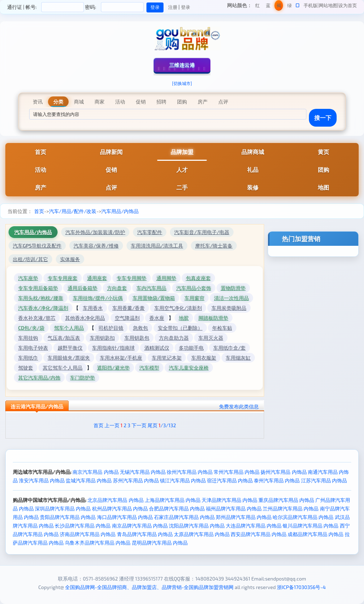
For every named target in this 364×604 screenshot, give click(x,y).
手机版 (311, 5)
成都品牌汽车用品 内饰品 (315, 534)
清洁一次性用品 (231, 298)
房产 (41, 187)
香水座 (157, 318)
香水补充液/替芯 (37, 318)
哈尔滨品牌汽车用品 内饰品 (303, 517)
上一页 (112, 425)
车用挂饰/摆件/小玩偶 (98, 298)
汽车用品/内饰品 (120, 211)
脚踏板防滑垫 (213, 318)
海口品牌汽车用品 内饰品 (125, 517)
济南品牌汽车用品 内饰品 (88, 534)
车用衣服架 (204, 358)
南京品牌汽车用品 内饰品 (140, 526)
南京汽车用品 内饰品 (95, 472)
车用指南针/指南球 (113, 348)
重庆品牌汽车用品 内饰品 (286, 500)
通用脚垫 (166, 278)
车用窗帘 (194, 298)
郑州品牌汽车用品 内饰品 (244, 517)
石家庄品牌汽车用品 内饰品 (184, 517)
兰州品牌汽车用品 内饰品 (291, 508)
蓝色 (268, 7)
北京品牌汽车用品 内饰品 (115, 500)
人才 (182, 169)
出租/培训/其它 (30, 259)
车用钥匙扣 (102, 338)
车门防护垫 (82, 378)
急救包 (140, 328)
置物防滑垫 (233, 288)
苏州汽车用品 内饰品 (136, 480)
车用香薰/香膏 (129, 308)
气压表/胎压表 (64, 338)
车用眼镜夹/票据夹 (69, 358)
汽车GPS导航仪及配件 (37, 246)
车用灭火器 (211, 338)
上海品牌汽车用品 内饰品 (173, 500)
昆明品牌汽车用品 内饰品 (160, 543)
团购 (323, 169)
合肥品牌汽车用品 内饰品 (177, 508)
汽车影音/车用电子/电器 (202, 232)
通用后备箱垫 (82, 288)
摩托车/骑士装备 (214, 246)
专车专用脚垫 (132, 278)
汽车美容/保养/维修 (96, 246)
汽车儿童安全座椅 (189, 368)
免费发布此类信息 (239, 406)
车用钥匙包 (137, 338)
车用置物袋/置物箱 (154, 298)
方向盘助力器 (174, 338)
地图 (323, 187)
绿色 (290, 7)
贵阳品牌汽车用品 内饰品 (68, 517)
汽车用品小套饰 (194, 288)
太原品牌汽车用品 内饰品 (202, 534)
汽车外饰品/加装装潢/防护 (95, 232)
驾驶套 (26, 368)
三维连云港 (182, 65)
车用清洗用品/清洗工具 (157, 246)
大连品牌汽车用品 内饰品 (254, 526)
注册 (173, 7)
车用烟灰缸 (238, 358)
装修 (253, 187)
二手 (182, 187)
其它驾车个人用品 (63, 368)
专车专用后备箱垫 (38, 288)
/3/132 (167, 425)
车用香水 (93, 308)
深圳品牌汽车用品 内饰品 (63, 508)
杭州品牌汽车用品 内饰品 (120, 508)
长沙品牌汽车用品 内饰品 (83, 526)
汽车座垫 (28, 278)
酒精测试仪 (157, 348)
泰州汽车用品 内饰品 (277, 480)
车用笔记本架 (167, 358)
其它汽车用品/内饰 (39, 378)
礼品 (253, 169)
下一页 (139, 425)
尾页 (152, 425)
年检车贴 (222, 328)
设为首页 (348, 5)
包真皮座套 (198, 278)
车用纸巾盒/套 (229, 348)
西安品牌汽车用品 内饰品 (259, 534)
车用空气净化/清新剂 (178, 308)
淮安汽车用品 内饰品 (42, 480)
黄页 (323, 152)
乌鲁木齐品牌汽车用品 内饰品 (98, 543)
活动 (41, 169)
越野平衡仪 (70, 348)
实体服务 (70, 259)
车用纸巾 (28, 358)
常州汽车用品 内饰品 (237, 472)
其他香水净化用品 (85, 318)
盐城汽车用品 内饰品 (89, 480)
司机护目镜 (111, 328)
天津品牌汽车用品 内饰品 (229, 500)
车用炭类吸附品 (229, 308)
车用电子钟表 (33, 348)
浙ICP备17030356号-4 (301, 587)
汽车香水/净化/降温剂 (43, 308)
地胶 (184, 318)
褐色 (279, 7)
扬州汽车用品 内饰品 (283, 472)
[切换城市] (182, 83)
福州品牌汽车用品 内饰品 (234, 508)
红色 (258, 7)
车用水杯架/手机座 (121, 358)
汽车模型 (149, 368)
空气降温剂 (127, 318)
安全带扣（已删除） (180, 328)
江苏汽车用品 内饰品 (324, 480)
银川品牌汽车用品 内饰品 (311, 526)
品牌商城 (253, 152)
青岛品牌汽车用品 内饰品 (145, 534)
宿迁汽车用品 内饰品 (230, 480)
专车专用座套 (63, 278)
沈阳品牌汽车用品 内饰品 (197, 526)
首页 (41, 152)
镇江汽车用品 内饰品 (183, 480)
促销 (111, 169)
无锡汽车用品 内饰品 (143, 472)
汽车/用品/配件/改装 (73, 211)
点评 (111, 187)
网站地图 (328, 5)
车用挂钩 (28, 338)
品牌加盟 (182, 152)
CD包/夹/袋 (31, 328)
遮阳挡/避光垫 (113, 368)
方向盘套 (117, 288)
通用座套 (97, 278)
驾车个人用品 (69, 328)
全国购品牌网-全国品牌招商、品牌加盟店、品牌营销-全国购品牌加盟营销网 (149, 587)
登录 (186, 7)
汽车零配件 (150, 232)
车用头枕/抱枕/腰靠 (41, 298)
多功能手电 (191, 348)
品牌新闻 (111, 152)
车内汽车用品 (151, 288)
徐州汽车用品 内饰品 (190, 472)
